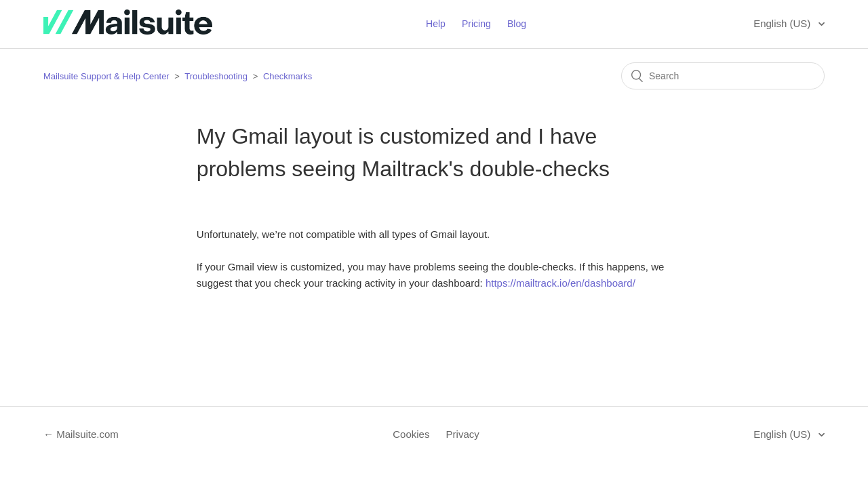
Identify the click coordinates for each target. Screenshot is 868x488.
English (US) (783, 23)
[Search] (723, 76)
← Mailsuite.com (81, 434)
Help (436, 24)
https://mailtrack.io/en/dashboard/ (560, 283)
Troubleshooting (216, 76)
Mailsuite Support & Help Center (106, 76)
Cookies (411, 434)
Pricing (476, 24)
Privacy (463, 434)
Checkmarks (288, 76)
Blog (517, 24)
